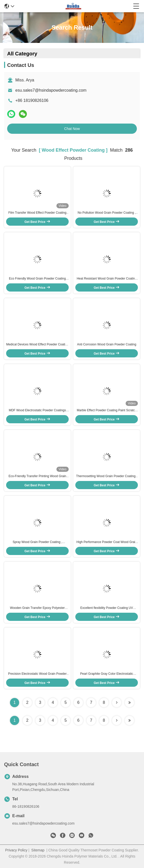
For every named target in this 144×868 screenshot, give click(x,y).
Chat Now (72, 129)
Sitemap (38, 850)
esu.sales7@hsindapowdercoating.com (51, 90)
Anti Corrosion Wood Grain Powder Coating (107, 344)
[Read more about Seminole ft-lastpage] (129, 720)
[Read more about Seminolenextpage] (117, 720)
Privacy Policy (16, 850)
